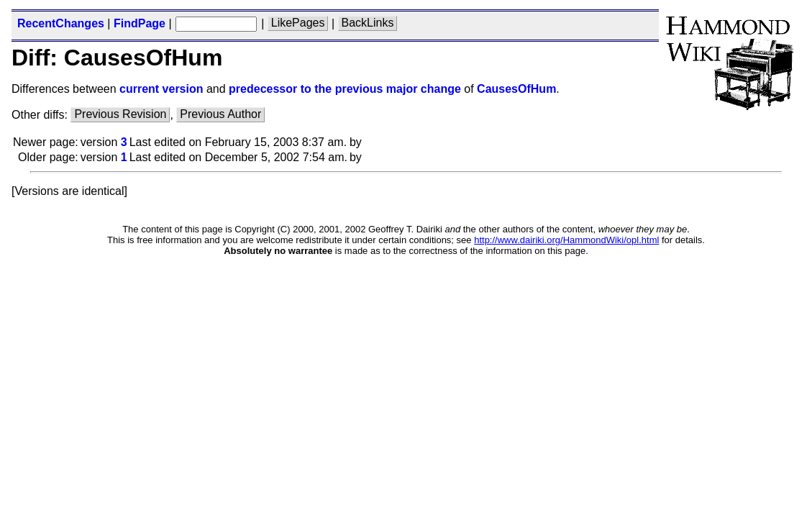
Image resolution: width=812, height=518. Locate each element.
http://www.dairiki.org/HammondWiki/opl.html (566, 240)
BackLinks (368, 23)
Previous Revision (120, 115)
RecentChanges (61, 23)
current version (161, 89)
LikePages (298, 23)
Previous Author (220, 115)
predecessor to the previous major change (345, 89)
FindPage (140, 23)
